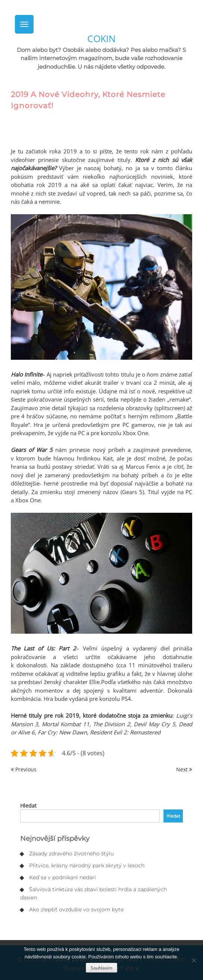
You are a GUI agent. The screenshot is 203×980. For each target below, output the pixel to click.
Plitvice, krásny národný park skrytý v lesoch (87, 865)
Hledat (28, 806)
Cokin (101, 38)
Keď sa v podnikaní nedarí (63, 877)
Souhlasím (101, 968)
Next (184, 769)
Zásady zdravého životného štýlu (71, 853)
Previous (24, 769)
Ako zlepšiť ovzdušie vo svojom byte (76, 909)
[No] (194, 960)
